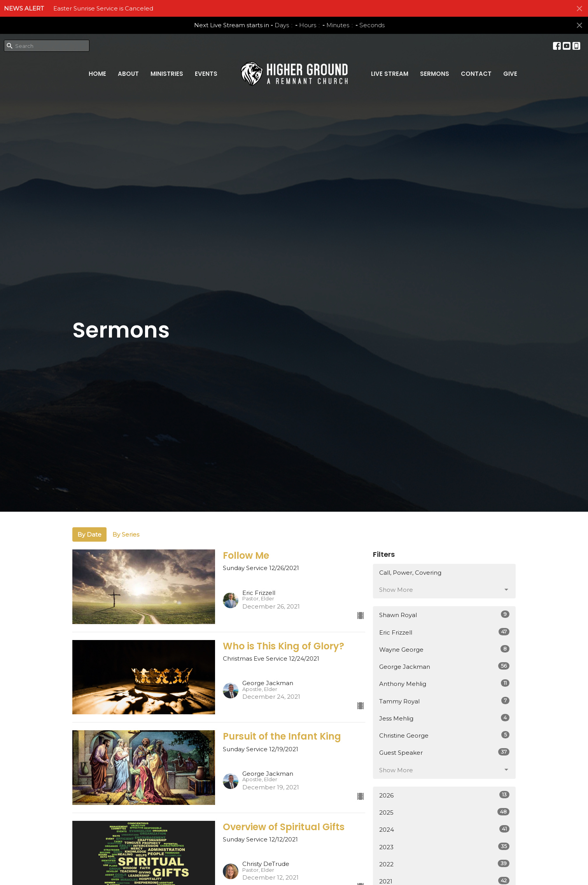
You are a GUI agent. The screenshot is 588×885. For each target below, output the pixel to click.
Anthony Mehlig (444, 683)
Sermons (435, 74)
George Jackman (444, 666)
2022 (444, 864)
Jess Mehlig (444, 718)
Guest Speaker (444, 752)
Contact (476, 74)
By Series (126, 534)
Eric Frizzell (444, 632)
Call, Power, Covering (410, 573)
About (128, 74)
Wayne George (444, 649)
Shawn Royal (444, 615)
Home (97, 74)
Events (206, 74)
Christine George (444, 735)
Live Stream (390, 74)
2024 (444, 829)
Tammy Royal (444, 701)
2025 (444, 812)
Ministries (167, 74)
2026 (444, 795)
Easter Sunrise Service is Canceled (103, 8)
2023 (444, 847)
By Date (89, 534)
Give (510, 74)
